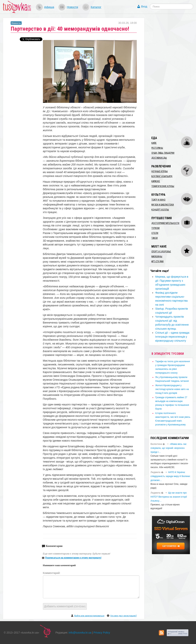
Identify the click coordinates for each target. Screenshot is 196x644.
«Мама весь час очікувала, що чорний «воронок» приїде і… (168, 448)
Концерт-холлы (160, 210)
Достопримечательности (165, 223)
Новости (72, 7)
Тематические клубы (163, 186)
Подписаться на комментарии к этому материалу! (73, 558)
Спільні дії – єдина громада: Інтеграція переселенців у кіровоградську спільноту (172, 337)
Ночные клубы (160, 171)
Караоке (156, 181)
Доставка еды (159, 158)
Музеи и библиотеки (163, 205)
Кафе (154, 143)
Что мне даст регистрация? (123, 616)
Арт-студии (157, 261)
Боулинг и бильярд (162, 176)
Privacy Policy (102, 633)
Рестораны (157, 148)
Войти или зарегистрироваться (89, 616)
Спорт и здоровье (161, 252)
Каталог (96, 7)
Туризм (155, 228)
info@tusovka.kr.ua (80, 633)
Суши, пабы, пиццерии (163, 153)
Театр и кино (158, 200)
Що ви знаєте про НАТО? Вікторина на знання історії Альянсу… (169, 497)
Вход (144, 6)
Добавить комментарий (65, 606)
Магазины (157, 256)
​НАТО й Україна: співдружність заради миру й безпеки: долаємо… (170, 476)
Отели (155, 233)
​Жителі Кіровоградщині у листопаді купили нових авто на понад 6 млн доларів (172, 389)
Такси (155, 238)
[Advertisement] (172, 75)
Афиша (49, 7)
